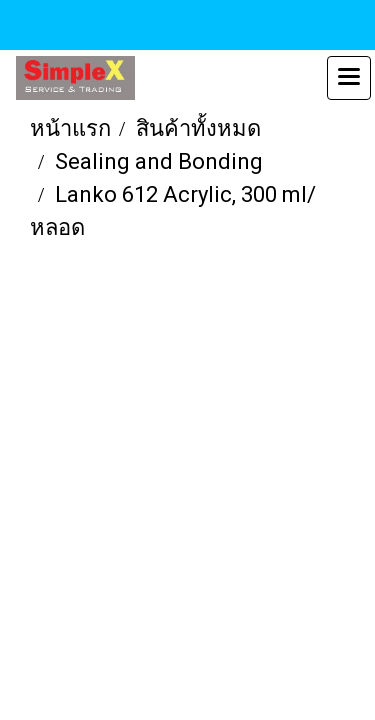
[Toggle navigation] (349, 78)
